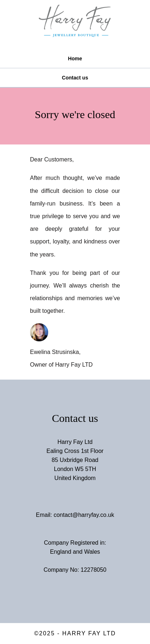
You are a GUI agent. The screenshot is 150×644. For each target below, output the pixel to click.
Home (75, 59)
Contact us (75, 78)
